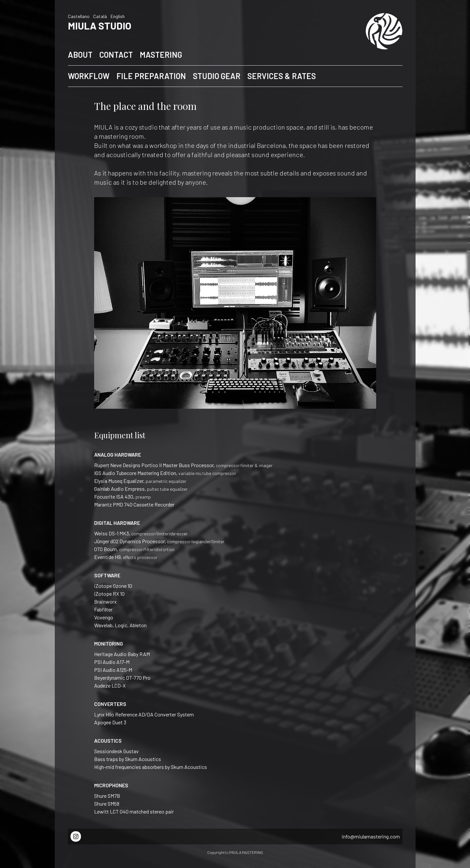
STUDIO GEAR (217, 76)
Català (100, 16)
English (118, 16)
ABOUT (80, 55)
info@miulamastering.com (371, 836)
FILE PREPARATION (151, 76)
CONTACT (116, 55)
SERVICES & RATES (282, 76)
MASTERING (161, 55)
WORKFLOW (89, 76)
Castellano (79, 16)
